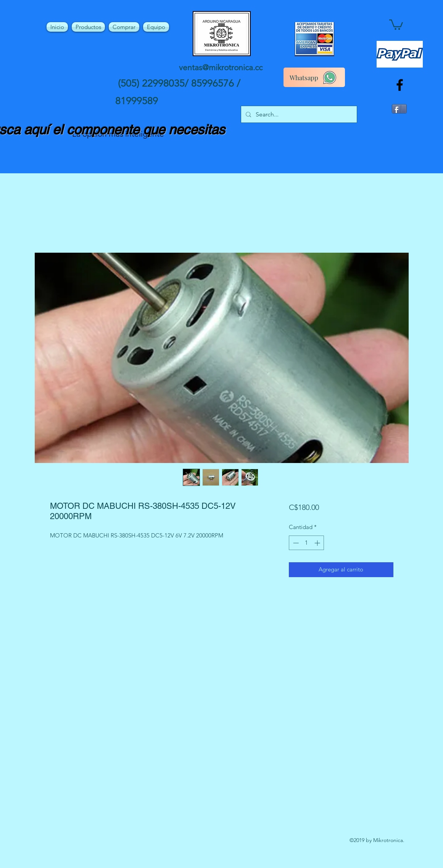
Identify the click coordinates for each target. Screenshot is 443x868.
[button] (396, 24)
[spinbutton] (307, 543)
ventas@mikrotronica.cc (221, 67)
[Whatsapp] (314, 77)
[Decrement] (295, 543)
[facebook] (400, 85)
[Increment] (318, 543)
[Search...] (298, 115)
